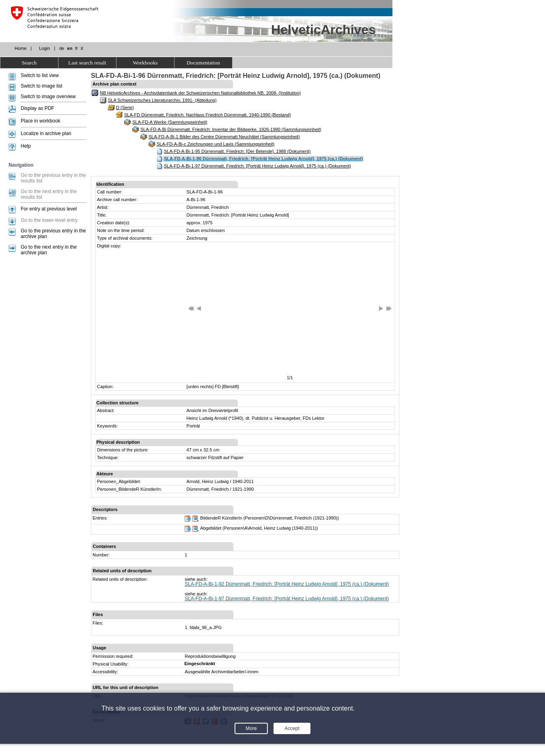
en (70, 48)
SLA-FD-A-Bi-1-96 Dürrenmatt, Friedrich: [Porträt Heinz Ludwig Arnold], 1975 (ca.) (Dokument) (263, 159)
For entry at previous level (49, 209)
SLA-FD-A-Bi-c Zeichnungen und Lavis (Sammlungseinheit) (215, 144)
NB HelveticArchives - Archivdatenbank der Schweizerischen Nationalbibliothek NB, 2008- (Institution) (200, 93)
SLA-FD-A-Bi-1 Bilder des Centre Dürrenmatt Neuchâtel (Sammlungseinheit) (224, 137)
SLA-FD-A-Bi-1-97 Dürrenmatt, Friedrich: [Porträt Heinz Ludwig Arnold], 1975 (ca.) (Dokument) (257, 166)
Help (26, 146)
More (251, 728)
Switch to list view (40, 75)
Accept (292, 728)
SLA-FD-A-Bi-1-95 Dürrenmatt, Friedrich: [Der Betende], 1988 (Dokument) (237, 151)
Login (44, 48)
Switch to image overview (48, 97)
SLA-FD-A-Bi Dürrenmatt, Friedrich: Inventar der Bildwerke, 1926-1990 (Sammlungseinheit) (231, 129)
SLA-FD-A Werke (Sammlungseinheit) (170, 122)
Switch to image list (42, 86)
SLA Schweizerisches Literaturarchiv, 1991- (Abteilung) (162, 100)
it (82, 48)
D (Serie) (125, 107)
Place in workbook (40, 121)
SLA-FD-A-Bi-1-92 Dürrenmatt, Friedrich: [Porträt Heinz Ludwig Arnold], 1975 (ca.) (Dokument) (287, 584)
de (62, 48)
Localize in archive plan (46, 133)
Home (20, 48)
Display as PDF (38, 108)
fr (76, 48)
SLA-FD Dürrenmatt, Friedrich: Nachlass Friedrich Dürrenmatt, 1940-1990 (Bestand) (208, 115)
